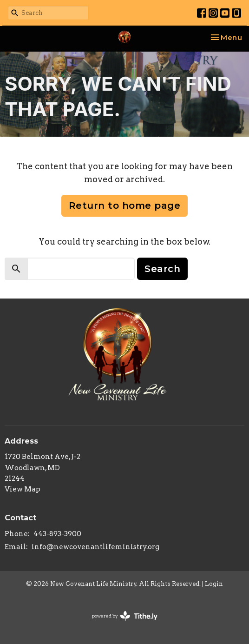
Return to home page (125, 206)
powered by (125, 616)
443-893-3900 (57, 534)
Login (214, 584)
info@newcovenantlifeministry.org (95, 547)
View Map (23, 489)
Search (162, 269)
